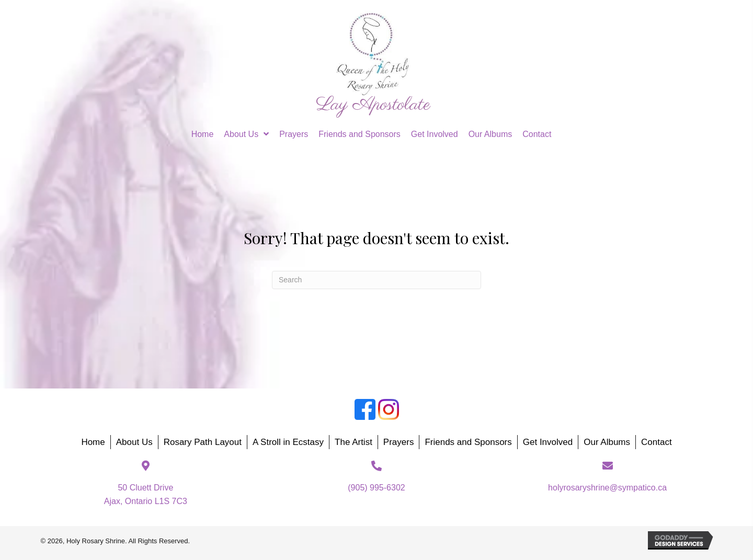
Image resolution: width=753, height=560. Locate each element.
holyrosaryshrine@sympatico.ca (607, 488)
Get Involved (548, 442)
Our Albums (607, 442)
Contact (657, 442)
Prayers (399, 442)
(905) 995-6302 (376, 488)
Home (93, 442)
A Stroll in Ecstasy (288, 442)
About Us (134, 442)
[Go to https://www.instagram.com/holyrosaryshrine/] (389, 409)
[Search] (376, 280)
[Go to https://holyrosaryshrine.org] (373, 62)
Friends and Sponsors (468, 442)
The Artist (353, 442)
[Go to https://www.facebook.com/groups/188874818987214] (365, 409)
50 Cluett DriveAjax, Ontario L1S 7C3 (146, 494)
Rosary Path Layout (203, 442)
